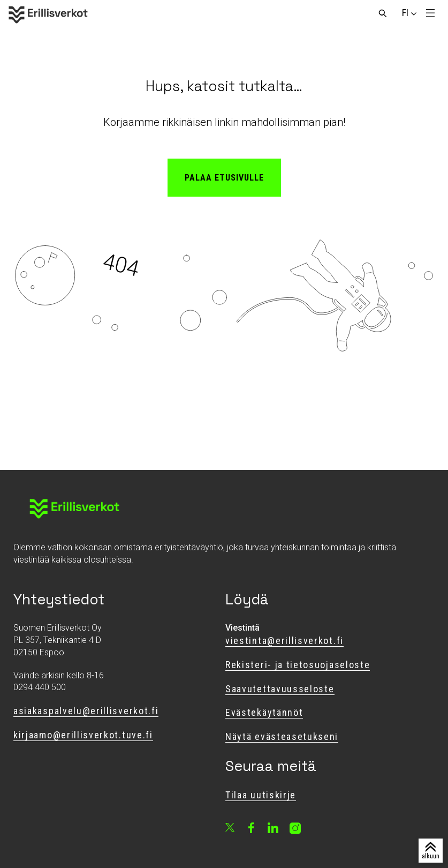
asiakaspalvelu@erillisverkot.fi (86, 711)
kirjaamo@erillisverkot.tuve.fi (83, 735)
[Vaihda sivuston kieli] (405, 13)
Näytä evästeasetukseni (282, 736)
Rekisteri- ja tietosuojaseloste (298, 665)
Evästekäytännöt (264, 712)
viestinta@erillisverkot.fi (284, 641)
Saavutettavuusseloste (280, 689)
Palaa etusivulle (224, 178)
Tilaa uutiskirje (261, 795)
